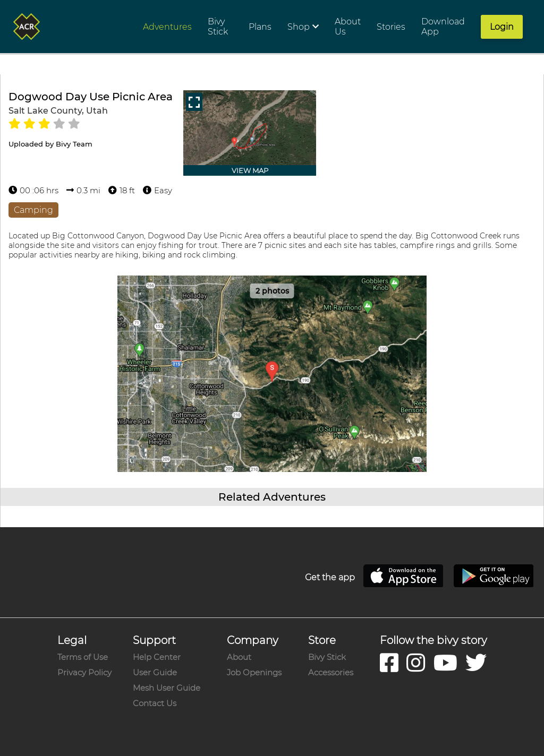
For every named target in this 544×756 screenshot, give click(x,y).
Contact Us (155, 703)
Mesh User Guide (167, 688)
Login (502, 27)
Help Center (157, 657)
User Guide (155, 672)
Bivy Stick (327, 657)
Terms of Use (83, 657)
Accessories (331, 672)
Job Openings (254, 672)
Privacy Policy (84, 672)
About (239, 657)
